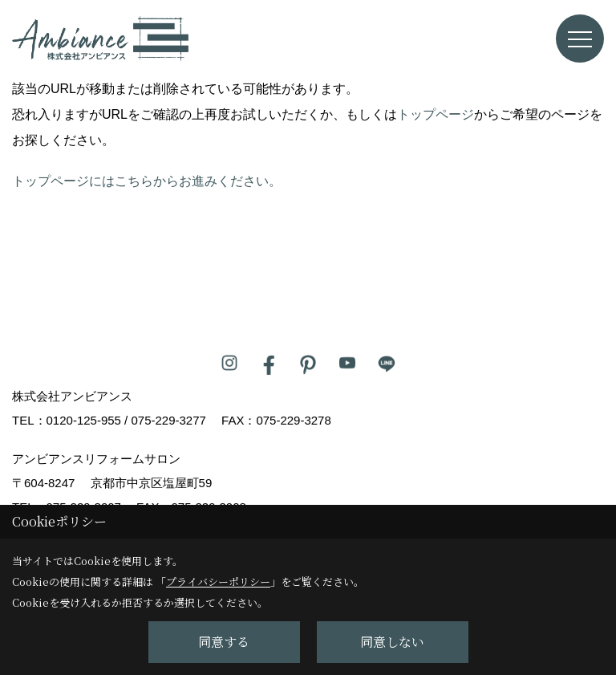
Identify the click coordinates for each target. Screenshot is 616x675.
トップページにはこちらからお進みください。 (147, 181)
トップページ (436, 114)
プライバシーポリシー (218, 581)
